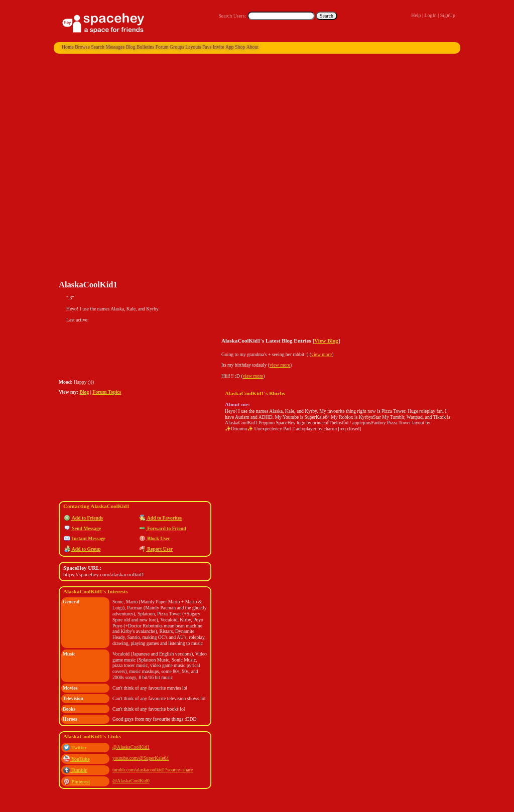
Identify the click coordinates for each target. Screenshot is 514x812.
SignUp (448, 15)
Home (68, 47)
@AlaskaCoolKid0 (131, 781)
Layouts (193, 47)
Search (327, 16)
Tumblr (75, 770)
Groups (177, 47)
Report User (156, 549)
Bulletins (145, 47)
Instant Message (85, 538)
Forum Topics (107, 392)
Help (416, 15)
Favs (207, 47)
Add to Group (82, 549)
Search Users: (232, 16)
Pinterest (77, 782)
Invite (219, 47)
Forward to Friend (163, 528)
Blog (131, 47)
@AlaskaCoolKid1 (131, 747)
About (252, 47)
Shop (240, 47)
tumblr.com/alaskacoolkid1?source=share (153, 770)
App (230, 47)
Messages (115, 47)
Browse (82, 47)
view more (322, 354)
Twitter (75, 748)
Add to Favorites (160, 518)
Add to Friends (83, 518)
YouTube (77, 759)
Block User (155, 538)
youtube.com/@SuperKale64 (141, 758)
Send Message (82, 528)
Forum (162, 47)
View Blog (326, 341)
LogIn (430, 15)
